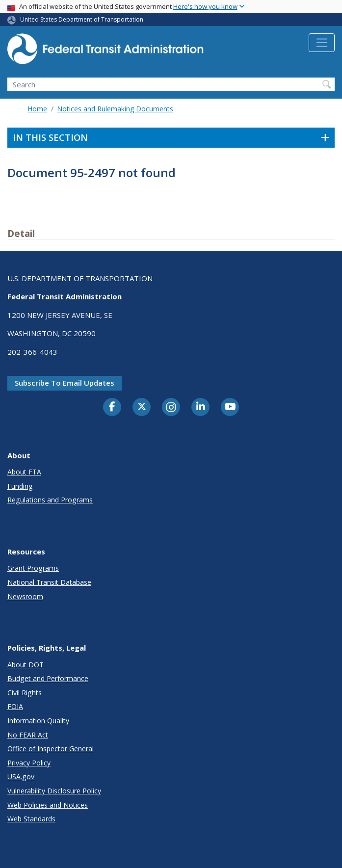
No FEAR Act (28, 735)
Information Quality (38, 721)
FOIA (15, 706)
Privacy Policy (29, 763)
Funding (20, 486)
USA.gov (21, 776)
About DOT (26, 665)
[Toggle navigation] (322, 43)
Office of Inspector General (51, 749)
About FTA (24, 472)
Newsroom (25, 596)
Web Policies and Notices (48, 805)
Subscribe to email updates (65, 383)
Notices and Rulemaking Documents (115, 109)
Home (37, 109)
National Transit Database (49, 582)
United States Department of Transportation (82, 19)
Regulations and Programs (50, 500)
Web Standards (31, 819)
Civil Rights (25, 693)
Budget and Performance (48, 678)
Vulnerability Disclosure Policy (54, 791)
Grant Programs (33, 568)
